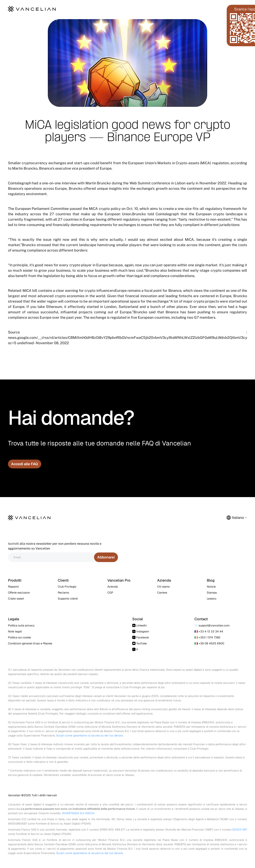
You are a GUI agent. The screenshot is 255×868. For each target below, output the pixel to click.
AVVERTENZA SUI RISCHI (78, 813)
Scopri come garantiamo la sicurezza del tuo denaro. (90, 735)
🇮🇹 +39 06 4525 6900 (209, 643)
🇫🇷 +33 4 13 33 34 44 (209, 631)
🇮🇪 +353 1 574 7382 (207, 637)
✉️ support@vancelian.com (212, 625)
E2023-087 (240, 830)
